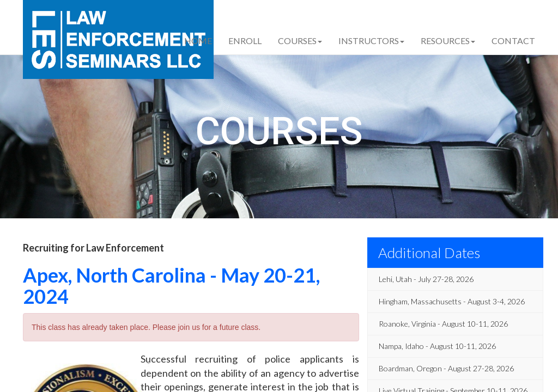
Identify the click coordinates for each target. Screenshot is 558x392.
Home (198, 41)
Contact (513, 41)
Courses (300, 41)
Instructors (371, 41)
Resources (448, 41)
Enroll (245, 41)
